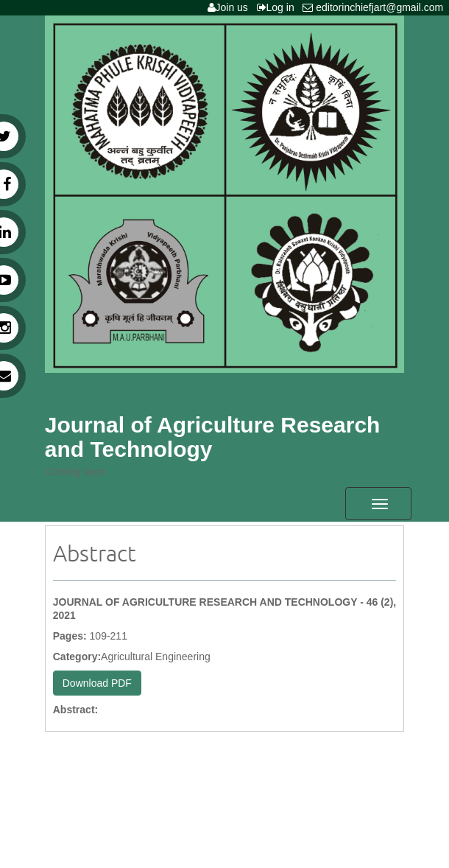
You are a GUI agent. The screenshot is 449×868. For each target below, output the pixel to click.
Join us (231, 7)
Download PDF (97, 683)
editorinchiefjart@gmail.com (376, 7)
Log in (279, 7)
